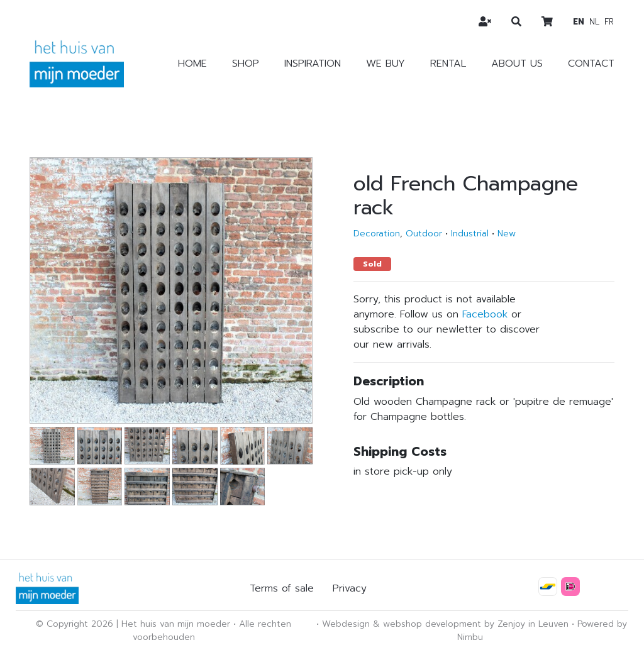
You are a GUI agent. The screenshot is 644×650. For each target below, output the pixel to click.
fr (609, 22)
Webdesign (346, 624)
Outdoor (424, 234)
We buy (386, 63)
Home (192, 63)
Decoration (377, 234)
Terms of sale (282, 588)
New (507, 234)
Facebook (485, 314)
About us (517, 63)
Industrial (470, 234)
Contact (591, 63)
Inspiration (313, 63)
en (579, 22)
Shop (246, 63)
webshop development (432, 624)
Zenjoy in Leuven (533, 624)
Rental (448, 63)
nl (594, 22)
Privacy (350, 588)
